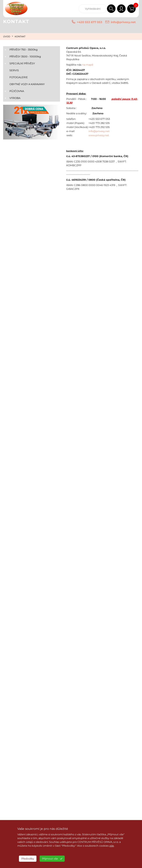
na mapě (88, 65)
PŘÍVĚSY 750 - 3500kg (24, 50)
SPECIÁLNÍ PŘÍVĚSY (22, 63)
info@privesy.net (123, 22)
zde (112, 846)
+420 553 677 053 (90, 22)
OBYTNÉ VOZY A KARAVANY (27, 84)
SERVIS (14, 70)
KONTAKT (20, 36)
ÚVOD (7, 36)
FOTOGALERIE (19, 77)
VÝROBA (15, 98)
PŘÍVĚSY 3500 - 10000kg (25, 57)
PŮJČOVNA (17, 91)
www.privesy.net (99, 135)
